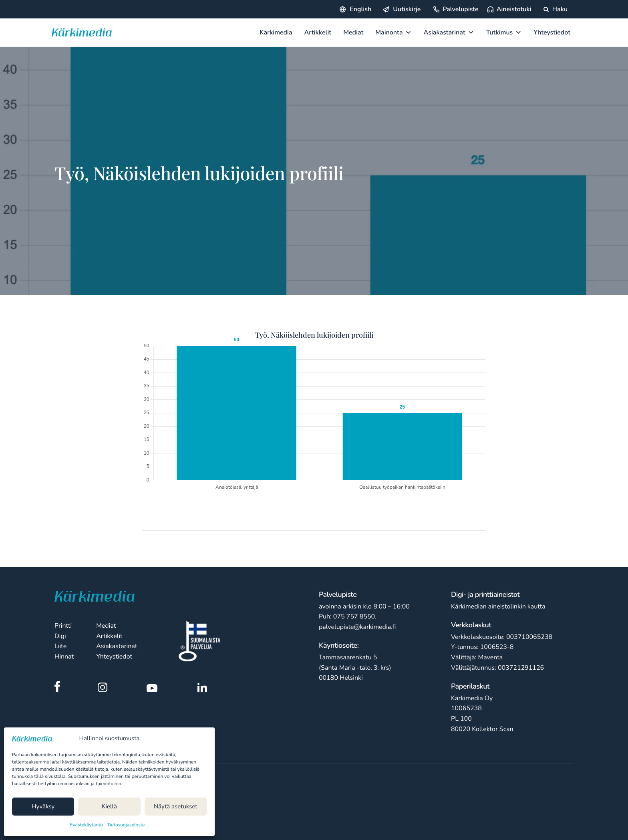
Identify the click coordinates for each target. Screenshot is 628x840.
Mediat (353, 32)
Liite (60, 646)
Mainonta (393, 32)
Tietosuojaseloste (126, 825)
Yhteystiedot (552, 32)
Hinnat (64, 657)
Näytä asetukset (176, 807)
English (360, 9)
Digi (60, 636)
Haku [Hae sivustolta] (556, 9)
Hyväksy (43, 807)
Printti (63, 626)
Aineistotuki (514, 9)
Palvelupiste (460, 9)
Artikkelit (318, 32)
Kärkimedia (276, 32)
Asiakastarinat (449, 32)
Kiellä (109, 807)
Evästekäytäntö (87, 825)
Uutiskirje (407, 9)
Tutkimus (504, 32)
